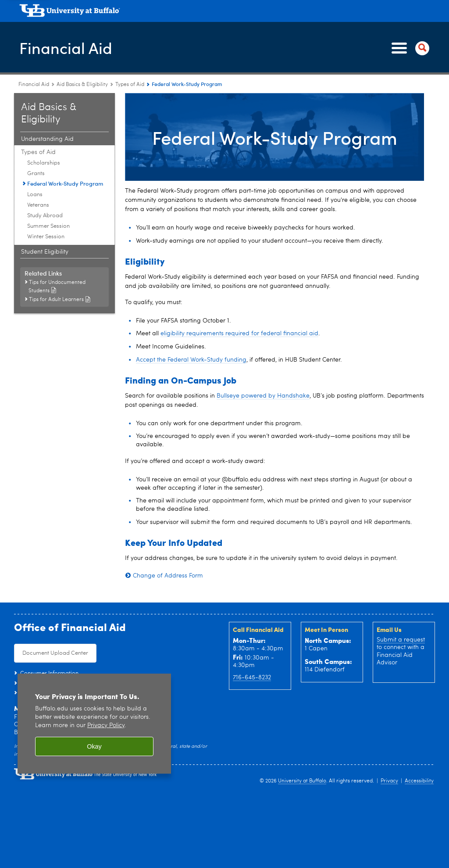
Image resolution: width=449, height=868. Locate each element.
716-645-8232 (252, 678)
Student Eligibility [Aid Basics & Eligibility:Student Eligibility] (45, 252)
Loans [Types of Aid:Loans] (35, 195)
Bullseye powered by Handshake (263, 396)
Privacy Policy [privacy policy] (106, 726)
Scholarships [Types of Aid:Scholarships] (44, 163)
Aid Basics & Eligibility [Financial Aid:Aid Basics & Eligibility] (82, 85)
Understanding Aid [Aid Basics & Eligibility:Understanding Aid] (47, 139)
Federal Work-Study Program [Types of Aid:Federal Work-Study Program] (65, 183)
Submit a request (401, 640)
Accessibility (419, 781)
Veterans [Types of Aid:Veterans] (38, 205)
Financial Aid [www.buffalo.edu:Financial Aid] (34, 85)
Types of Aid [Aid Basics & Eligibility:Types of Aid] (130, 85)
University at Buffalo (302, 781)
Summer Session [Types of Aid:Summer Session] (48, 226)
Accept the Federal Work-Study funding (191, 360)
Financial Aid (66, 47)
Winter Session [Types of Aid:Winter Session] (46, 237)
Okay (94, 746)
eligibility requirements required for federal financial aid (239, 334)
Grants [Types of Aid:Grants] (36, 174)
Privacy (389, 781)
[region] (94, 724)
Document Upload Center (55, 653)
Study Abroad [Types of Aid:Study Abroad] (45, 216)
